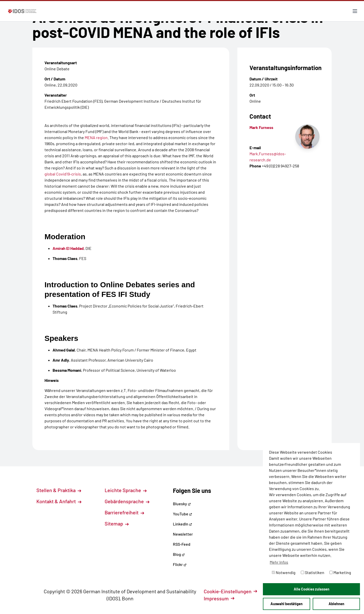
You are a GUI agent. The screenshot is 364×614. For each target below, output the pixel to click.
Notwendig (284, 572)
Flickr (180, 564)
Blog (179, 554)
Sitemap (117, 523)
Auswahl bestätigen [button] (287, 604)
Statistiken (313, 572)
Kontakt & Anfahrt (59, 501)
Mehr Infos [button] (279, 562)
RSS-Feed (182, 544)
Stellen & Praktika (59, 490)
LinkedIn (183, 524)
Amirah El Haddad (68, 248)
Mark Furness (261, 127)
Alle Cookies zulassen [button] (312, 589)
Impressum (219, 598)
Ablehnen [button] (336, 604)
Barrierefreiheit (124, 512)
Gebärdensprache (127, 501)
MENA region (96, 137)
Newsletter (183, 534)
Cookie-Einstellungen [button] (230, 591)
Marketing (340, 572)
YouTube (183, 514)
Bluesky (182, 504)
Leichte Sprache (126, 490)
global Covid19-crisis (63, 174)
